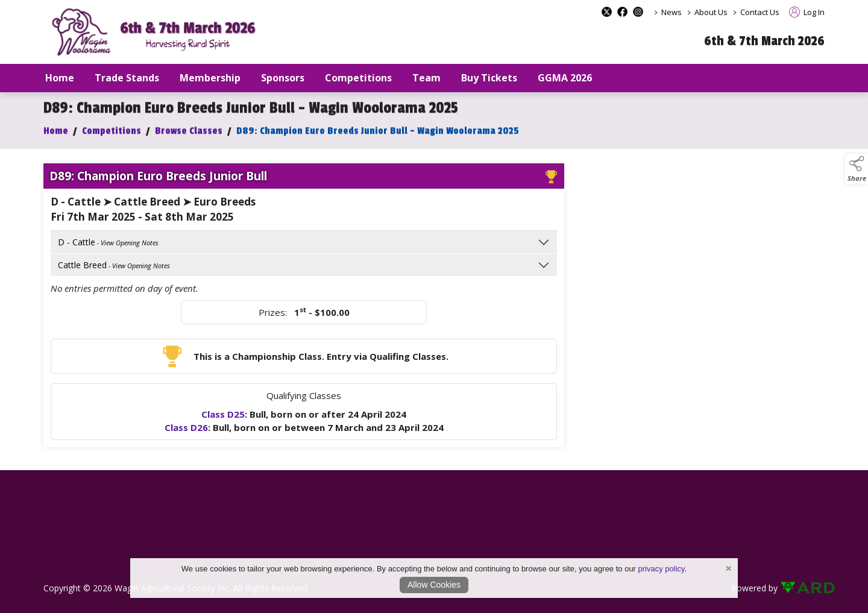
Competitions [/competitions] (358, 78)
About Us (711, 12)
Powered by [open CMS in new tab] (754, 588)
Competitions (112, 134)
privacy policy (662, 569)
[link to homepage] (158, 32)
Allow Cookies (434, 585)
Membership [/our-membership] (210, 78)
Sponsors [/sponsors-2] (283, 78)
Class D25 (223, 418)
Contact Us (760, 12)
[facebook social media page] (622, 12)
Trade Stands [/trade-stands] (127, 78)
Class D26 (186, 431)
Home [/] (60, 78)
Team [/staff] (426, 78)
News (671, 12)
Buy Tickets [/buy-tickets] (489, 78)
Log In (807, 12)
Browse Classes (189, 134)
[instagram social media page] (638, 12)
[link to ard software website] (802, 588)
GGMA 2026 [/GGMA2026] (565, 78)
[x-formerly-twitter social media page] (607, 12)
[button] (857, 169)
